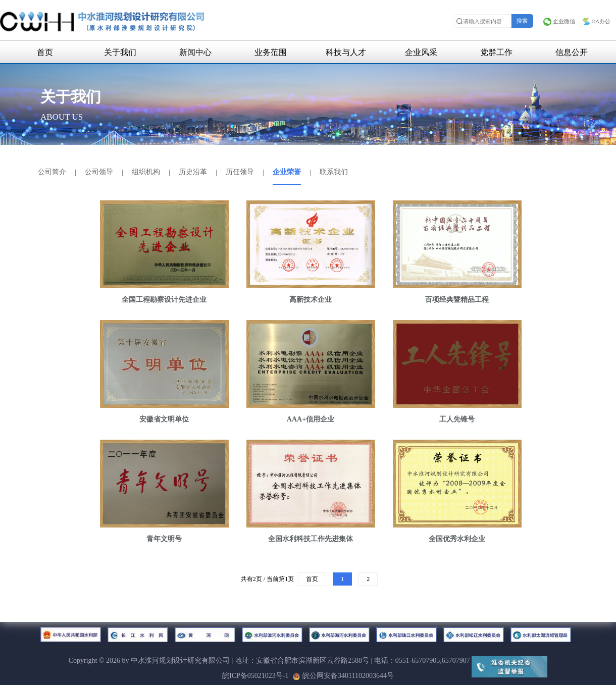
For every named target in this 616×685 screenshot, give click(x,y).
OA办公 (596, 21)
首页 (45, 52)
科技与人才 (346, 52)
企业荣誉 (287, 172)
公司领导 (99, 172)
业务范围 (271, 52)
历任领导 (240, 172)
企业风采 (421, 52)
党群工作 (496, 52)
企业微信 (559, 21)
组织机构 (146, 172)
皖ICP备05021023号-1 (255, 676)
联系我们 (334, 172)
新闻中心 (195, 52)
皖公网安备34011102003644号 (343, 676)
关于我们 (120, 52)
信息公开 (572, 52)
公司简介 (52, 172)
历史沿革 (193, 172)
